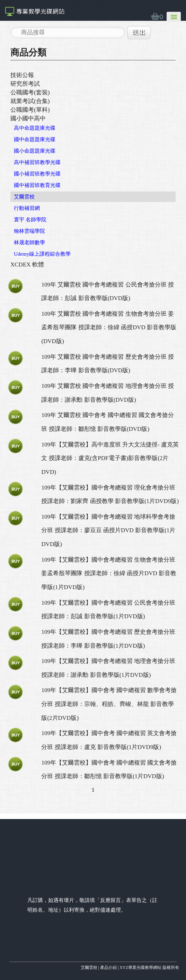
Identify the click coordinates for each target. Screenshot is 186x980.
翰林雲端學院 (29, 231)
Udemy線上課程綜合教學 (42, 254)
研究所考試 (25, 84)
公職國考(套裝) (30, 92)
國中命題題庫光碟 (35, 139)
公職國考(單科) (30, 110)
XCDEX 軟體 (27, 265)
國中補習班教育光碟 (37, 185)
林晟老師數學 (29, 242)
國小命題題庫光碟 (35, 151)
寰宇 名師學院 (30, 220)
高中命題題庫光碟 (35, 128)
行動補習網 (27, 208)
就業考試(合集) (30, 101)
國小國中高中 (28, 118)
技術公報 (22, 75)
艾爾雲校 (24, 197)
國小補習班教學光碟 (37, 174)
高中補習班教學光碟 (37, 162)
